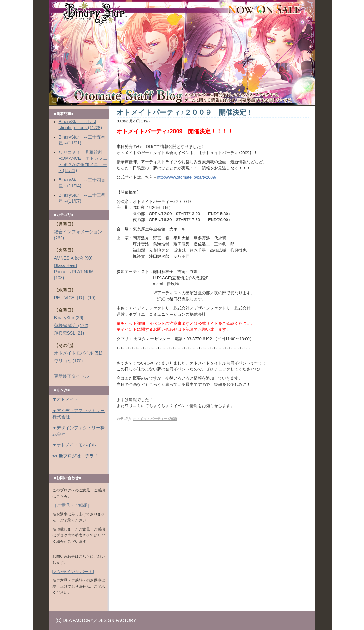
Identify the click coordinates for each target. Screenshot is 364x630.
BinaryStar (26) (69, 318)
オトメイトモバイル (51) (78, 353)
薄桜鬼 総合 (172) (71, 325)
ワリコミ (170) (69, 361)
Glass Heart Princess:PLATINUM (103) (74, 272)
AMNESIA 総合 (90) (73, 258)
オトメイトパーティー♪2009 (155, 419)
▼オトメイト (66, 399)
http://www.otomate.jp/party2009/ (187, 177)
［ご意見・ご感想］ (72, 505)
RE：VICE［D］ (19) (75, 298)
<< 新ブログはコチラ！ (75, 456)
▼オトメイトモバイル (74, 445)
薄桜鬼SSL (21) (69, 333)
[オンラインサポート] (73, 572)
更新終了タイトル (72, 376)
